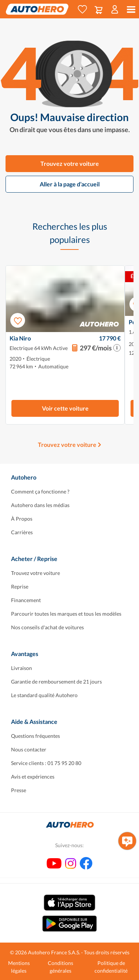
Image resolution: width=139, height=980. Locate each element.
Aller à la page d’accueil (70, 184)
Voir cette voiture (65, 408)
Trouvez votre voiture (70, 163)
